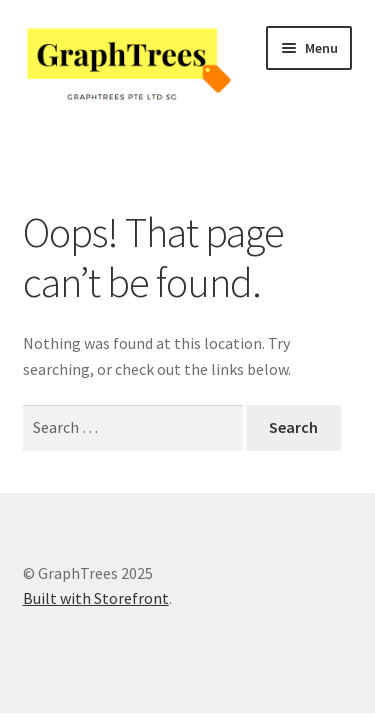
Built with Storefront (96, 598)
